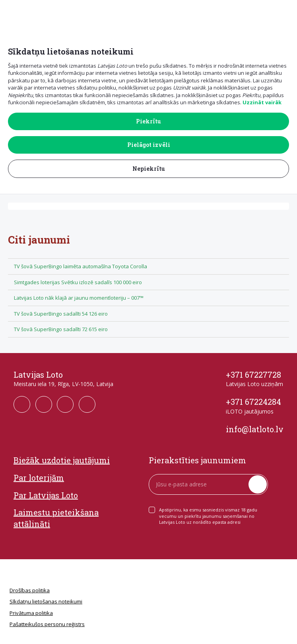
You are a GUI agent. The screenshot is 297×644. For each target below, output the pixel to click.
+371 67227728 (253, 375)
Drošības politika (30, 590)
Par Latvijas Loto (46, 495)
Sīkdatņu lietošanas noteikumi (46, 601)
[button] (286, 13)
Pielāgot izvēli (149, 145)
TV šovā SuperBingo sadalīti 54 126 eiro (61, 314)
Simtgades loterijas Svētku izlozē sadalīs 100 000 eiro (78, 282)
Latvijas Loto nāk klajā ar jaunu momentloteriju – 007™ (79, 298)
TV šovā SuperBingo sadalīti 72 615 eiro (61, 329)
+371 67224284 (253, 402)
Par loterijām (39, 478)
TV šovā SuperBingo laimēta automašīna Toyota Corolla (81, 266)
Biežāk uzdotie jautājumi (62, 460)
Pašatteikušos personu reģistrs (47, 624)
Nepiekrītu (149, 169)
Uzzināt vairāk (262, 102)
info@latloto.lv (255, 429)
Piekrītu (148, 121)
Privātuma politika (31, 613)
